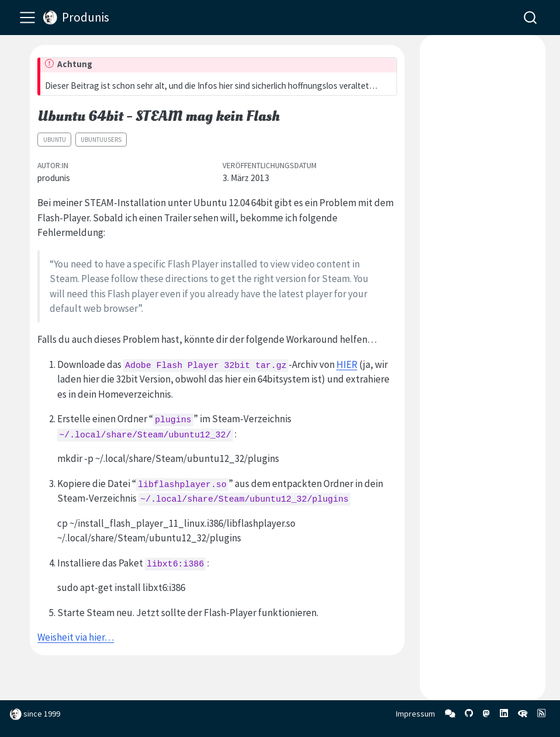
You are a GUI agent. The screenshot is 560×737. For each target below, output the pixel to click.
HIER (347, 364)
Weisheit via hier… (76, 637)
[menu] (27, 18)
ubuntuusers (101, 140)
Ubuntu (55, 140)
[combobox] (531, 17)
